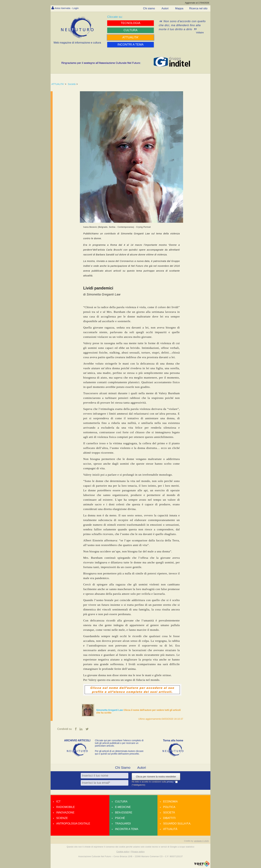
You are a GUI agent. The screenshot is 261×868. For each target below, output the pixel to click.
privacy (171, 782)
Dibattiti (169, 818)
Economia (170, 802)
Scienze (62, 818)
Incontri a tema (127, 829)
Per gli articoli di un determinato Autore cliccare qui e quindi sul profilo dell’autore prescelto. (119, 753)
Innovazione (65, 813)
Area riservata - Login (67, 8)
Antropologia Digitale (73, 824)
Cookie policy (123, 852)
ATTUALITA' (58, 84)
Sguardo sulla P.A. (177, 824)
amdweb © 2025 (201, 841)
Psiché (120, 818)
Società (72, 84)
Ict (58, 802)
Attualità (170, 829)
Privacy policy (138, 852)
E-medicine (123, 807)
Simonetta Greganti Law (110, 710)
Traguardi (123, 824)
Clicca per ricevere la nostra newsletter (156, 777)
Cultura (121, 802)
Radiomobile (65, 807)
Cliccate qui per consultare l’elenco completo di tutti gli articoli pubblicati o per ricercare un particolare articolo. (119, 743)
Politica (169, 807)
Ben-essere (124, 813)
